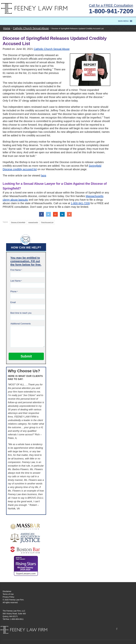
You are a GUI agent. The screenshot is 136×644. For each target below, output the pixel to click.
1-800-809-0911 (17, 619)
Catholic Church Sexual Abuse (52, 49)
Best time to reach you (21, 313)
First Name (16, 270)
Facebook (117, 629)
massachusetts (33, 222)
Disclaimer (7, 591)
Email (13, 302)
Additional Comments (21, 324)
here (44, 175)
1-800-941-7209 (111, 11)
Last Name (15, 281)
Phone (13, 292)
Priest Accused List (47, 222)
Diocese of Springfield (18, 222)
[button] (123, 21)
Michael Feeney (25, 569)
